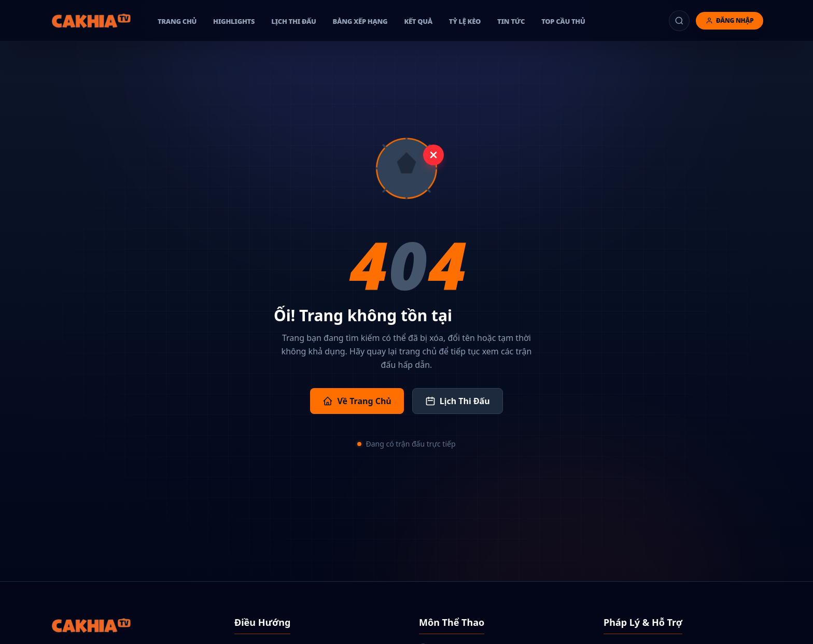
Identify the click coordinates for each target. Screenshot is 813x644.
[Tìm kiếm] (679, 21)
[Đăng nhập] (730, 21)
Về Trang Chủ (357, 401)
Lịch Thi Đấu (458, 401)
